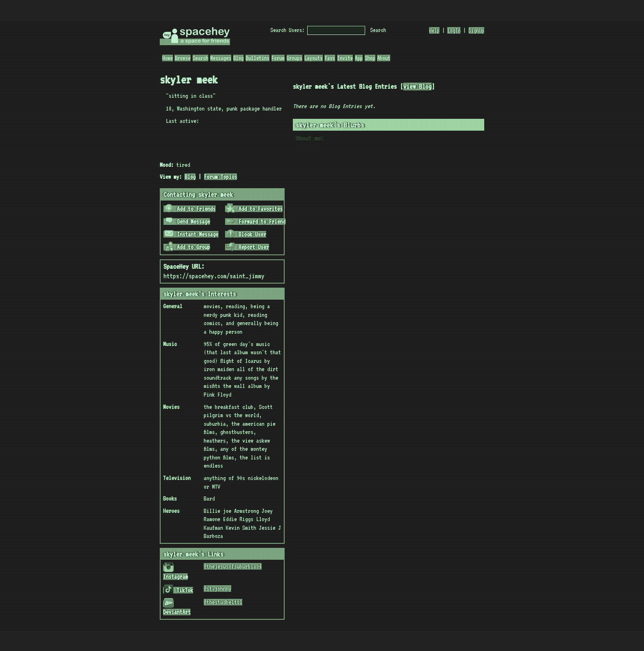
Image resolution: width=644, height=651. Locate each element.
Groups (294, 58)
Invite (345, 58)
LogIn (454, 30)
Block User (246, 234)
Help (435, 30)
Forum (278, 58)
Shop (370, 58)
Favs (330, 58)
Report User (247, 247)
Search (378, 30)
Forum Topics (221, 177)
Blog (239, 58)
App (359, 58)
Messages (221, 58)
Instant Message (191, 234)
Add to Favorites (254, 209)
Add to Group (187, 247)
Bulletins (258, 58)
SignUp (476, 30)
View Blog (417, 87)
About (384, 58)
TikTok (178, 590)
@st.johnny (217, 589)
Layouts (314, 58)
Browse (182, 58)
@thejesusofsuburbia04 (233, 566)
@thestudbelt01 (223, 602)
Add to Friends (190, 209)
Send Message (187, 222)
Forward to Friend (256, 222)
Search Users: (288, 30)
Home (168, 58)
